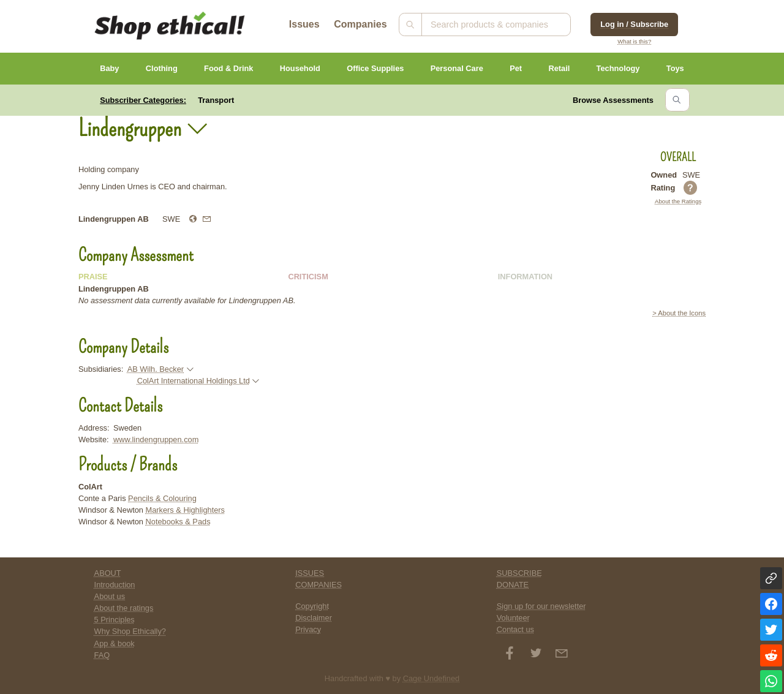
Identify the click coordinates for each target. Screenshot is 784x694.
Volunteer (513, 618)
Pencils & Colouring (162, 498)
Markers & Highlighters (185, 510)
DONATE (513, 585)
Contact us (515, 629)
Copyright (312, 606)
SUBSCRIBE (519, 573)
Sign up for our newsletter (541, 606)
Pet (516, 68)
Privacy (308, 629)
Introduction (115, 585)
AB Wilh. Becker (156, 369)
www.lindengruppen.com (156, 439)
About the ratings (124, 608)
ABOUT (108, 573)
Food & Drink (228, 68)
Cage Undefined (432, 678)
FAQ (102, 655)
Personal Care (457, 68)
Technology (618, 68)
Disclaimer (314, 618)
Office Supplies (375, 68)
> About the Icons (679, 313)
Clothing (162, 68)
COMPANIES (318, 585)
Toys (675, 68)
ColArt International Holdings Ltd (194, 381)
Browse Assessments (613, 100)
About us (110, 596)
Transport (216, 100)
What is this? (634, 41)
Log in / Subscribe (634, 24)
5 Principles (115, 620)
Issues (304, 24)
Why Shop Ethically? (130, 631)
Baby (109, 68)
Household (300, 68)
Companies (360, 24)
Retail (559, 68)
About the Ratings (678, 201)
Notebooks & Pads (178, 522)
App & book (115, 643)
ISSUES (310, 573)
